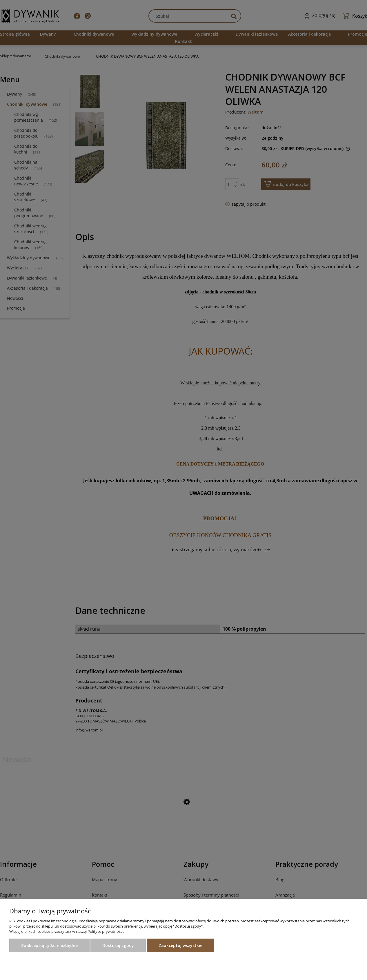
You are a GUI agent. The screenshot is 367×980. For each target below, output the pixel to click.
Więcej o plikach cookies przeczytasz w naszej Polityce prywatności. (67, 931)
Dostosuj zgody (118, 945)
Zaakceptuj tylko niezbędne (49, 945)
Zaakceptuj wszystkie (180, 945)
